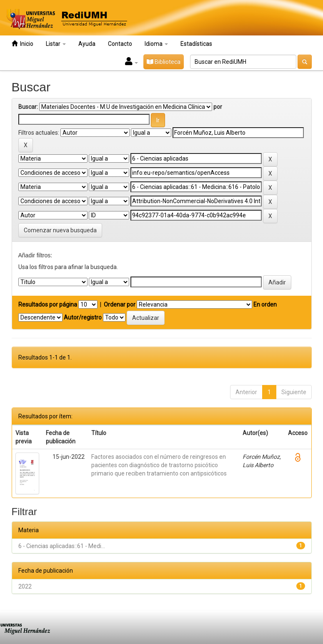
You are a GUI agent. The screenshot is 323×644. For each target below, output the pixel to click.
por (218, 107)
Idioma (156, 44)
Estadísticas (196, 44)
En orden (265, 304)
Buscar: (28, 107)
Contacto (120, 44)
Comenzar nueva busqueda (60, 230)
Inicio (23, 44)
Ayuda (87, 44)
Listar (56, 44)
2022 (25, 586)
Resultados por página (48, 304)
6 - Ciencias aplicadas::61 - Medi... (62, 546)
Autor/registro (83, 317)
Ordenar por (120, 304)
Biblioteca (164, 62)
